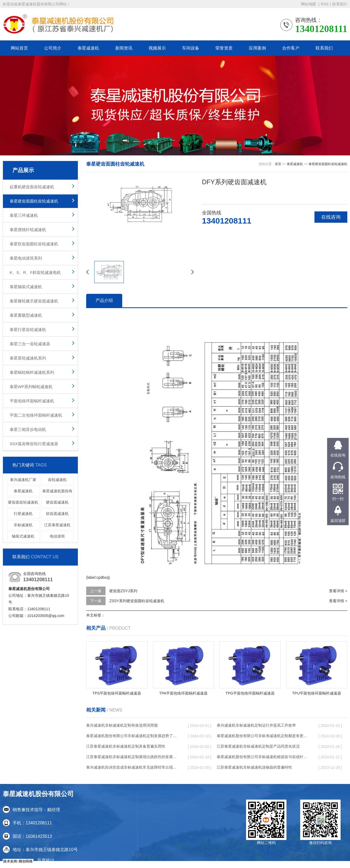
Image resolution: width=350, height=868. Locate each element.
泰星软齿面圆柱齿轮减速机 (34, 244)
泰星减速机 (88, 48)
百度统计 (46, 860)
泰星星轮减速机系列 (28, 358)
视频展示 (157, 48)
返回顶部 (338, 521)
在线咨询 (331, 217)
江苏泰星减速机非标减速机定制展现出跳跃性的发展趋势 (132, 757)
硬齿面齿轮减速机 (23, 502)
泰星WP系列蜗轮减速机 (31, 387)
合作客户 (291, 48)
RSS (325, 4)
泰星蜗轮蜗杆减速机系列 (32, 372)
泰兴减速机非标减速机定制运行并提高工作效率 (256, 725)
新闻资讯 (124, 48)
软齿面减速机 (57, 514)
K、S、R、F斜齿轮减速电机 (35, 272)
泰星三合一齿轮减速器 (30, 344)
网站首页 (19, 48)
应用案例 (257, 48)
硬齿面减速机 (57, 502)
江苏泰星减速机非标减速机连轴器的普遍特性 (254, 767)
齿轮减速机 (57, 480)
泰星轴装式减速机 (26, 287)
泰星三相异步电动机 (28, 429)
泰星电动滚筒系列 (26, 258)
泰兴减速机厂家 (23, 480)
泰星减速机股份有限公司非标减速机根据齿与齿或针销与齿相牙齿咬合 (262, 757)
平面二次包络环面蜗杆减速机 (36, 415)
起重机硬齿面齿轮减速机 (32, 187)
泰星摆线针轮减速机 (28, 230)
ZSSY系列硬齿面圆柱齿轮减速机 (137, 601)
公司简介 (53, 48)
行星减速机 (23, 514)
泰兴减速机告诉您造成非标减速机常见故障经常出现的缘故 (132, 767)
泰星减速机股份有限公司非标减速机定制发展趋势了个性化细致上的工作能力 (132, 736)
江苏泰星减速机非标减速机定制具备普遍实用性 (126, 746)
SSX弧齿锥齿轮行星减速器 (34, 444)
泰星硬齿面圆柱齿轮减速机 (34, 201)
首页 (278, 164)
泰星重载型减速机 (26, 315)
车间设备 (191, 48)
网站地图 (309, 4)
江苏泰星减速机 (57, 525)
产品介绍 (104, 300)
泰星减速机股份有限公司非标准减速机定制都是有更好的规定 (262, 736)
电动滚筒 (57, 536)
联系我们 (340, 4)
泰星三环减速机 (24, 215)
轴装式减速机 (23, 536)
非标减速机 (23, 525)
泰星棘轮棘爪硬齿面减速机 (34, 301)
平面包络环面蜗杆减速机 (32, 401)
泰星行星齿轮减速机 (28, 330)
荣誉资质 (224, 48)
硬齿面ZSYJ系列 (123, 591)
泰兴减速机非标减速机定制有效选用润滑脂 (122, 725)
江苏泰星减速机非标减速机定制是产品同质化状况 (258, 746)
